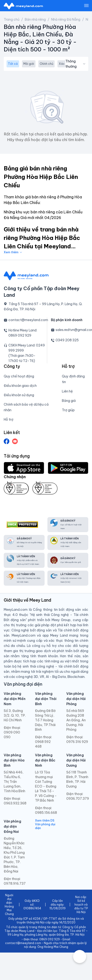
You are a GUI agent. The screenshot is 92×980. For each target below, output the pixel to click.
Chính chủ (46, 64)
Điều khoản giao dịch (20, 386)
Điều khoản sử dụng (19, 395)
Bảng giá (69, 401)
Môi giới (29, 64)
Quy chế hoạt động (19, 376)
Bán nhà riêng (35, 19)
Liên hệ (67, 391)
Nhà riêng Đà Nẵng (66, 19)
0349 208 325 (67, 340)
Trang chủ (12, 19)
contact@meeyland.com (28, 320)
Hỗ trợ (9, 419)
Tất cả (13, 64)
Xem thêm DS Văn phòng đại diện (45, 824)
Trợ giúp (68, 410)
